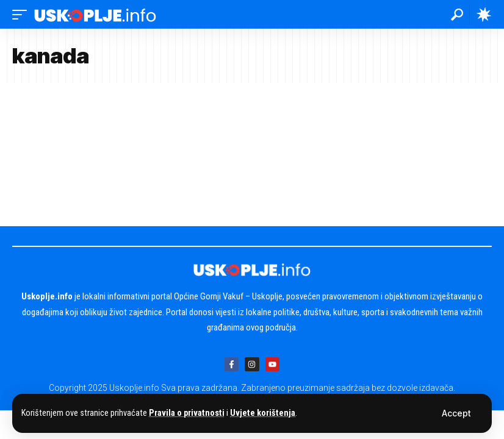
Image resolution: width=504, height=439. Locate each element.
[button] (456, 413)
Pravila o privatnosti (187, 413)
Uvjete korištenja (263, 413)
